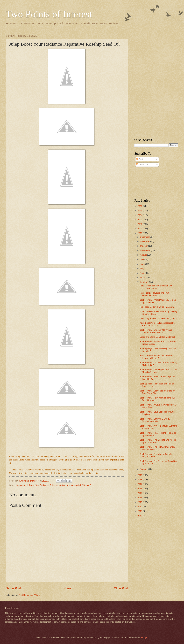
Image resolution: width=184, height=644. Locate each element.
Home (67, 588)
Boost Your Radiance (39, 485)
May (142, 268)
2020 (140, 233)
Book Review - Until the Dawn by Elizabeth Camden (155, 420)
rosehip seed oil (74, 485)
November (145, 241)
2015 (140, 493)
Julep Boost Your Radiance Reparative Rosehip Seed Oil (157, 324)
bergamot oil (22, 485)
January (144, 469)
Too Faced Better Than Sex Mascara (157, 307)
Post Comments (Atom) (29, 595)
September (145, 250)
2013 (140, 502)
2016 (140, 489)
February (145, 282)
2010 (140, 516)
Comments (142, 165)
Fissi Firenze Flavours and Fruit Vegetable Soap (154, 294)
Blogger (145, 638)
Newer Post (13, 588)
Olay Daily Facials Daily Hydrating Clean (158, 318)
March (143, 278)
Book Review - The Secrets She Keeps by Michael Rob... (158, 441)
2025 (140, 211)
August (144, 255)
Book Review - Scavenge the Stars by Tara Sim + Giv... (157, 392)
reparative (61, 485)
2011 (140, 511)
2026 (140, 206)
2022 (140, 224)
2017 (140, 484)
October (144, 246)
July (142, 259)
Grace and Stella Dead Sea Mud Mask (157, 337)
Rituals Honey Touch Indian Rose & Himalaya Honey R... (156, 357)
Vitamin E (87, 485)
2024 (140, 215)
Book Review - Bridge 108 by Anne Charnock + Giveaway (156, 331)
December (145, 237)
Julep (53, 485)
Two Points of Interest (49, 14)
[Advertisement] (152, 83)
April (142, 273)
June (143, 264)
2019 (140, 475)
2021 (140, 229)
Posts (140, 159)
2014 (140, 498)
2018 (140, 479)
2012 (140, 507)
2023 (140, 220)
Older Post (121, 588)
